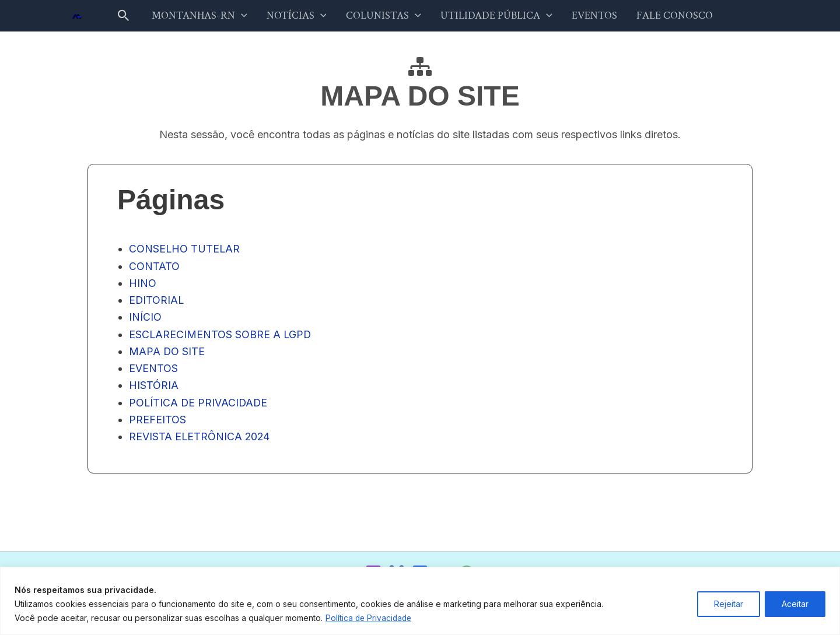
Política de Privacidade (370, 618)
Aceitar (795, 604)
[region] (420, 601)
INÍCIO (145, 320)
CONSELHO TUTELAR (185, 250)
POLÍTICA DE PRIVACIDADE (199, 407)
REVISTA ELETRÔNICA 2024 (200, 441)
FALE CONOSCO (655, 17)
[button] (147, 17)
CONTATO (154, 268)
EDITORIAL (157, 303)
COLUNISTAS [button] (387, 17)
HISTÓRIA (154, 389)
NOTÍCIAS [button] (308, 17)
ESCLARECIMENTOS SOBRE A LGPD (221, 337)
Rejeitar (729, 604)
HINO (143, 285)
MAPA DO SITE (167, 355)
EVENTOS (583, 17)
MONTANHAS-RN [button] (219, 17)
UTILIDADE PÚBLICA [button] (492, 17)
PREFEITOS (157, 424)
